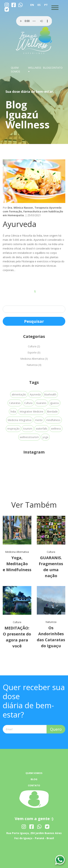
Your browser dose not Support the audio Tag (34, 21)
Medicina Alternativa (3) (34, 359)
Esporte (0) (34, 352)
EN (32, 5)
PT (46, 5)
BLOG (47, 68)
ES (39, 5)
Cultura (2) (34, 346)
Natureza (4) (34, 365)
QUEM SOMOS (34, 773)
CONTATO (56, 68)
